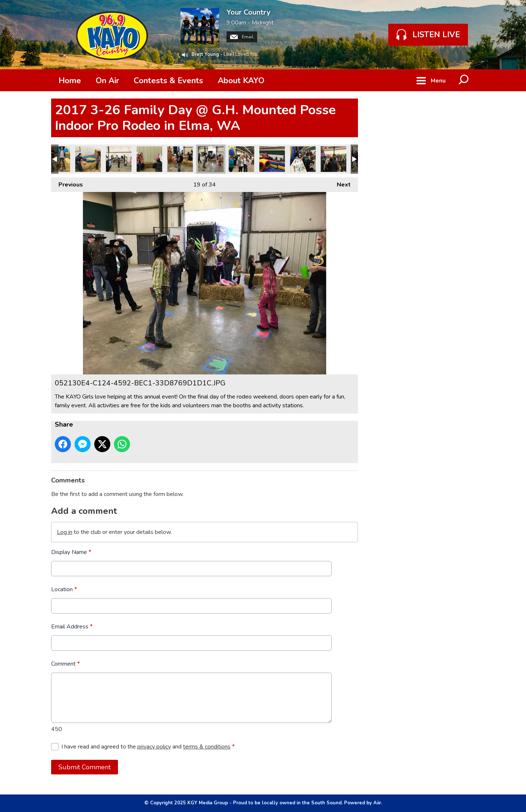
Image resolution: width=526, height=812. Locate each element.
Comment (66, 664)
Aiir (377, 803)
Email (242, 37)
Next (340, 183)
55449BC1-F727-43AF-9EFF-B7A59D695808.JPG (180, 159)
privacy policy (154, 747)
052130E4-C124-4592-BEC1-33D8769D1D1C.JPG (211, 159)
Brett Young (205, 54)
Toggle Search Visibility (464, 80)
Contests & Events (168, 81)
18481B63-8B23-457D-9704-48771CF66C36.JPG (272, 159)
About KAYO (241, 81)
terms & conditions (207, 747)
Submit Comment (85, 767)
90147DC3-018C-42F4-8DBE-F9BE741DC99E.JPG (149, 159)
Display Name (71, 552)
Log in (65, 532)
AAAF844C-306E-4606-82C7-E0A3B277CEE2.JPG (119, 159)
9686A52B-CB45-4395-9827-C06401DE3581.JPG (303, 159)
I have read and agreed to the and (148, 747)
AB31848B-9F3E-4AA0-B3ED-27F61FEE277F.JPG (88, 159)
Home (70, 81)
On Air (107, 81)
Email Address (72, 627)
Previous (67, 183)
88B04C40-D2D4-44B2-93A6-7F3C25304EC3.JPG (241, 159)
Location (64, 589)
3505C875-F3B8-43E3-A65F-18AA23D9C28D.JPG (333, 159)
